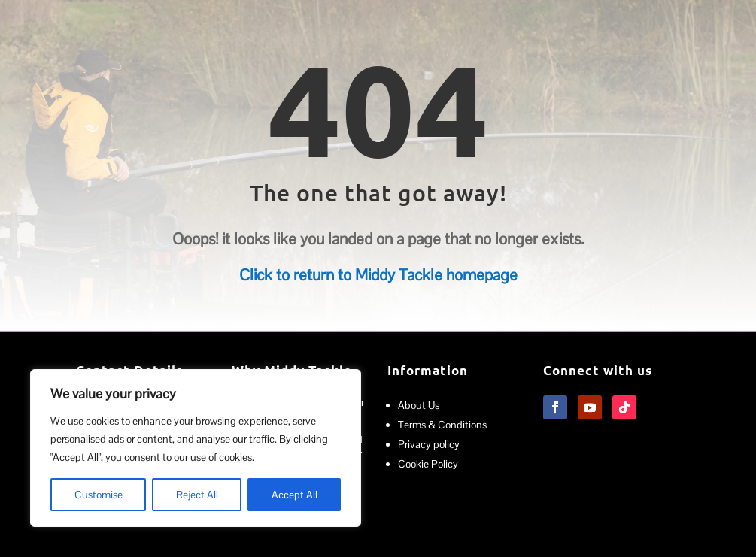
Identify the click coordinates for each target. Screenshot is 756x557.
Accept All (295, 495)
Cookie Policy (428, 464)
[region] (196, 448)
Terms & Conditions (442, 425)
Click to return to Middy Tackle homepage (378, 275)
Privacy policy (429, 444)
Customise (99, 495)
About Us (419, 405)
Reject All (197, 495)
